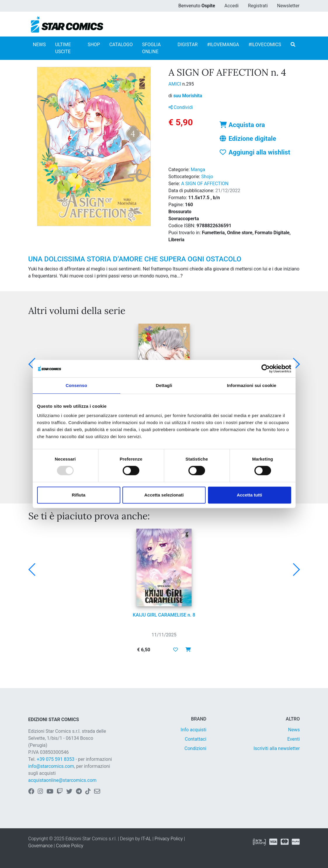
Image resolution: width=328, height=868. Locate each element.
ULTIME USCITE (63, 48)
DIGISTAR (188, 45)
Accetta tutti (250, 495)
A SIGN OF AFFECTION (205, 184)
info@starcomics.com (51, 766)
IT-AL (146, 839)
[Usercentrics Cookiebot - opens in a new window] (266, 369)
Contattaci (196, 739)
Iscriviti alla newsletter (277, 748)
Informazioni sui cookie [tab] (252, 385)
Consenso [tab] (76, 385)
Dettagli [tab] (164, 385)
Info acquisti (193, 730)
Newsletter (288, 6)
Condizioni (196, 748)
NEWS (39, 45)
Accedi (231, 6)
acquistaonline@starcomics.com (63, 780)
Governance (41, 846)
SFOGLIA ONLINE (151, 48)
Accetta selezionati (164, 495)
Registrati (258, 6)
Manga (198, 170)
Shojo (207, 177)
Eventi (293, 739)
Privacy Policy (169, 839)
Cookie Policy (70, 846)
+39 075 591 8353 (56, 759)
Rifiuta (79, 495)
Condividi (181, 107)
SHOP (94, 45)
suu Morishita (188, 96)
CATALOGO (121, 45)
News (294, 730)
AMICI (176, 84)
